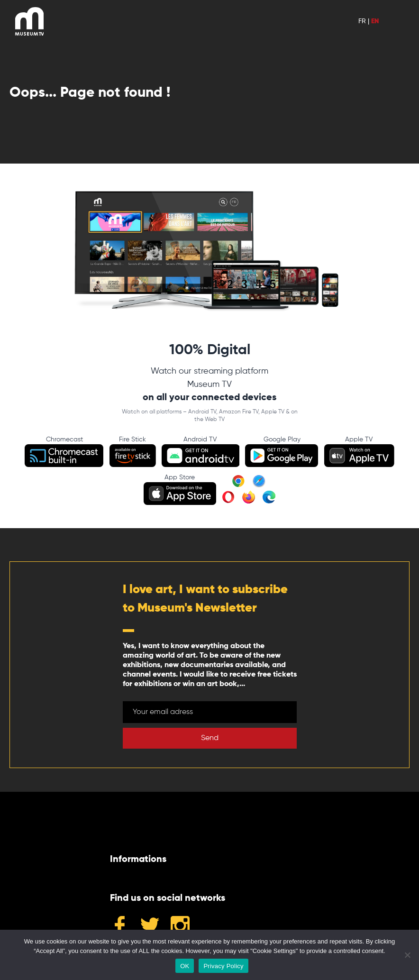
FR (362, 21)
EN (375, 21)
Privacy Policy (223, 966)
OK (185, 966)
